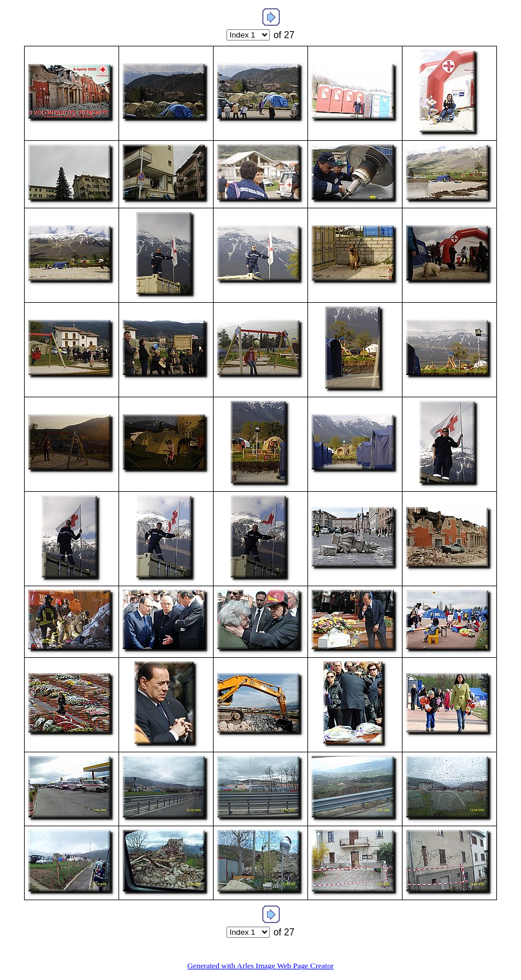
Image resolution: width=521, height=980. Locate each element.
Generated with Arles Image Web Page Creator (260, 966)
